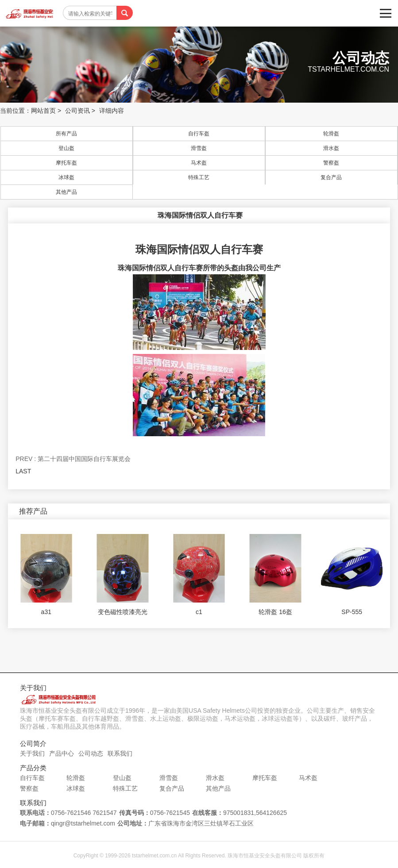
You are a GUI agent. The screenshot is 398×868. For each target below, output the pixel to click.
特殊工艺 (199, 177)
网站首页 (43, 111)
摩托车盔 (66, 163)
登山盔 (66, 148)
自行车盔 (199, 134)
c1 (199, 612)
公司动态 (91, 753)
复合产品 (331, 177)
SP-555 (352, 612)
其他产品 (66, 192)
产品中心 (62, 753)
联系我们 (120, 753)
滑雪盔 (199, 148)
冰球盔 (66, 177)
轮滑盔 (331, 134)
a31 (46, 612)
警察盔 (331, 163)
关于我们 (32, 753)
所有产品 (66, 134)
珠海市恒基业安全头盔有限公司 (29, 13)
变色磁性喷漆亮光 (123, 612)
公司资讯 (77, 111)
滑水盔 (331, 148)
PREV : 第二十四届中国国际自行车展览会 (73, 459)
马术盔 (199, 163)
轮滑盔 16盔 (275, 612)
